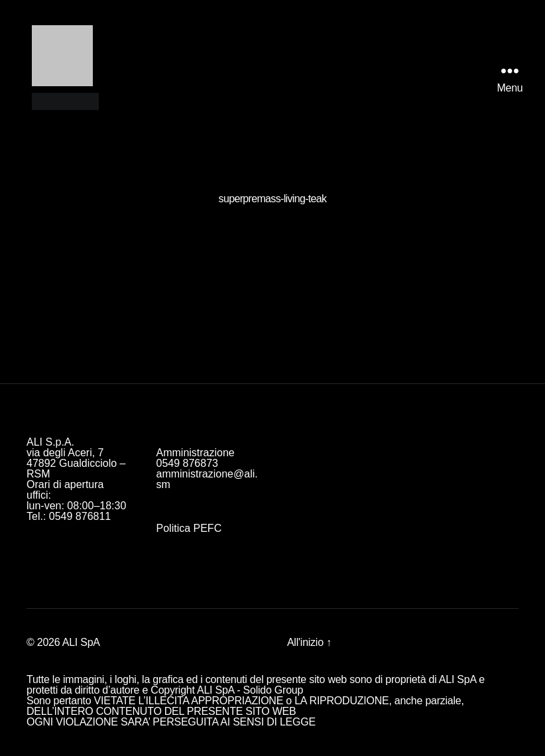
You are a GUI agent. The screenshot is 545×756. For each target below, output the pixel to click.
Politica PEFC (189, 528)
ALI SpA (81, 642)
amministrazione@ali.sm (207, 479)
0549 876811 (80, 516)
